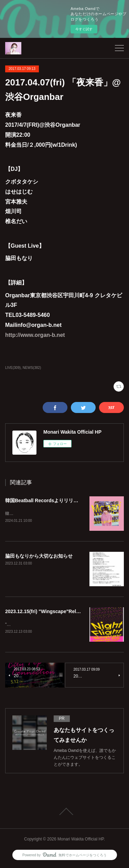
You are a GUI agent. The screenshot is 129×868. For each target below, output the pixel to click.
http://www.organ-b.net (35, 335)
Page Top (64, 813)
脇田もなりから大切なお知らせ (39, 556)
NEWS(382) (32, 368)
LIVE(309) (13, 368)
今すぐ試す (84, 29)
